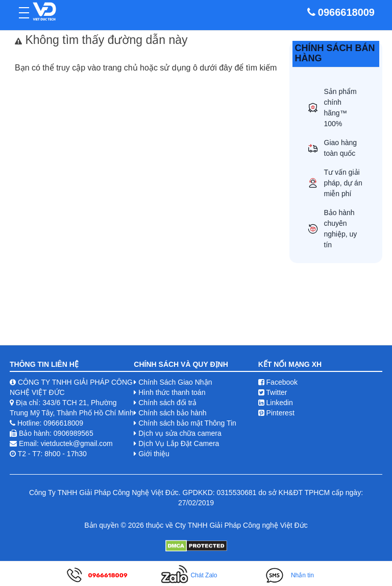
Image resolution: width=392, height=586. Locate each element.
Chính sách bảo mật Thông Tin (187, 423)
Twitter (273, 392)
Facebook (278, 382)
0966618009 (346, 12)
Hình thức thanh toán (172, 392)
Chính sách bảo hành (172, 413)
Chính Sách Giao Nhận (175, 382)
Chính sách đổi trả (167, 403)
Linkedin (276, 403)
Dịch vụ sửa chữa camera (180, 433)
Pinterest (276, 413)
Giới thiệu (154, 454)
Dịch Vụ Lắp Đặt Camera (179, 443)
